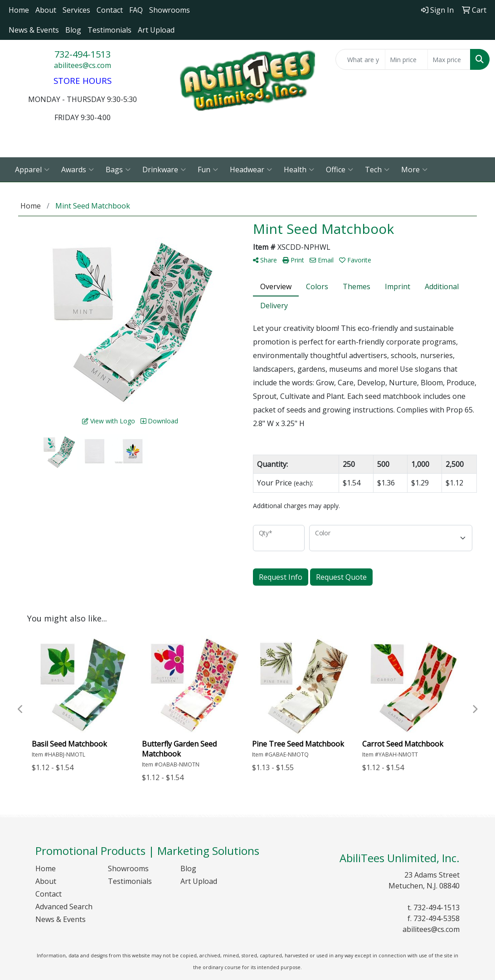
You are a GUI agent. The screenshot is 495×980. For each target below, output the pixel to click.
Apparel (32, 170)
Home (19, 10)
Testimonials (109, 30)
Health (299, 170)
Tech (377, 170)
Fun (208, 170)
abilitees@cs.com (82, 65)
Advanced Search (64, 907)
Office (340, 170)
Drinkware (164, 170)
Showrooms (170, 10)
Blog (73, 30)
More (414, 170)
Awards (78, 170)
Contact (110, 10)
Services (76, 10)
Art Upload (156, 30)
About (46, 10)
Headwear (251, 170)
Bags (118, 170)
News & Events (34, 30)
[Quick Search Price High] (449, 59)
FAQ (136, 10)
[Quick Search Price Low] (406, 59)
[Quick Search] (360, 59)
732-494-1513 (82, 54)
